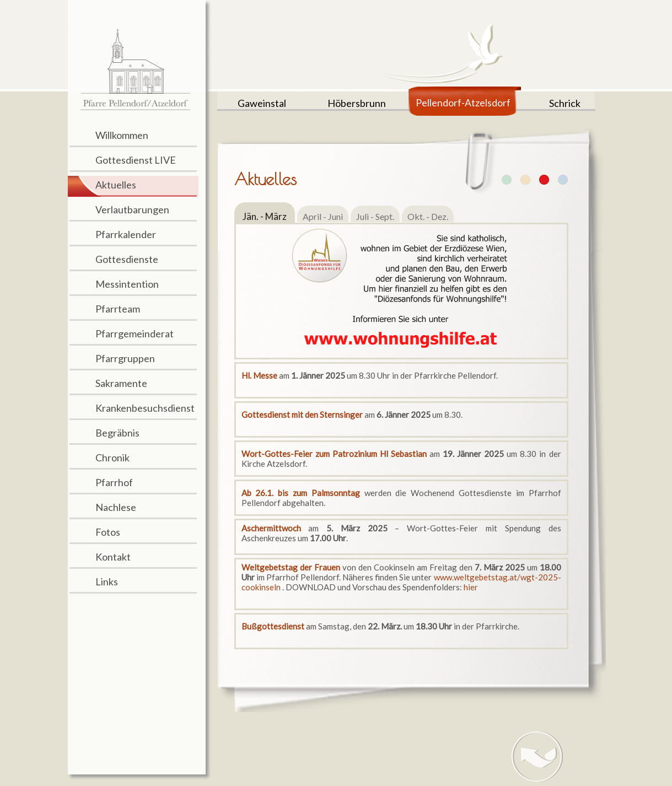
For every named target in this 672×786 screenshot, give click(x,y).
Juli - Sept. (375, 216)
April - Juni (323, 216)
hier (471, 587)
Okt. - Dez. (428, 216)
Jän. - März (265, 216)
